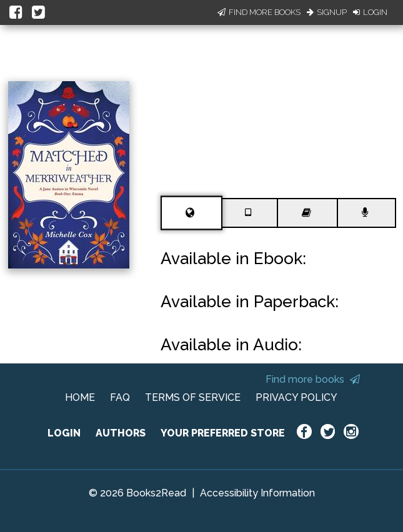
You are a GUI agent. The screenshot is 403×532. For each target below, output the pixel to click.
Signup (327, 12)
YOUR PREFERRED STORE (223, 433)
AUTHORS (121, 433)
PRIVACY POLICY (296, 397)
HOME (80, 397)
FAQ (120, 397)
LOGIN (64, 433)
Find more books (313, 379)
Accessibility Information (257, 493)
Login (370, 12)
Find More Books (259, 12)
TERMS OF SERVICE (193, 397)
